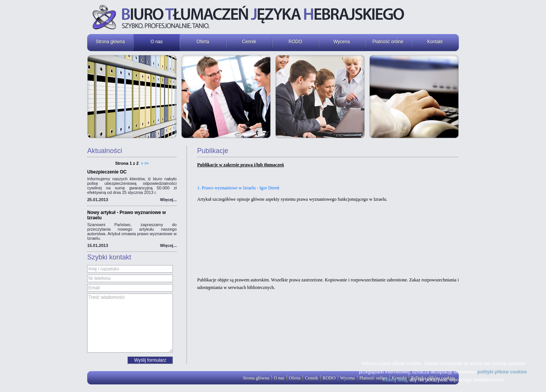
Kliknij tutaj (395, 380)
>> (147, 163)
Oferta (203, 42)
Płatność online (388, 42)
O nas (157, 42)
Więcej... (168, 200)
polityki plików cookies (502, 372)
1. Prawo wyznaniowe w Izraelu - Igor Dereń (238, 188)
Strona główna (111, 42)
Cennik (249, 42)
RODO (295, 42)
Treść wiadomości (130, 323)
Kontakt (435, 42)
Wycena (341, 42)
